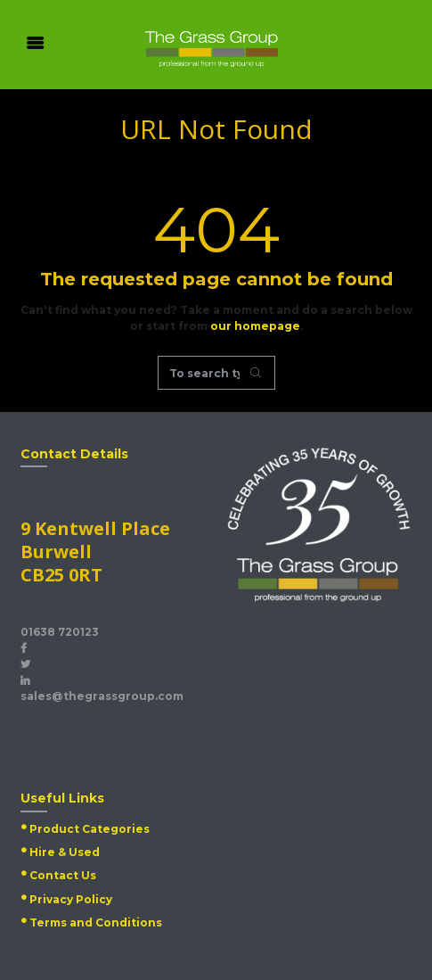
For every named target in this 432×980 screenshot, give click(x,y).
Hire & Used (65, 852)
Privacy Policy (71, 899)
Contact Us (63, 875)
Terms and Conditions (96, 922)
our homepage (255, 326)
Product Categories (90, 829)
